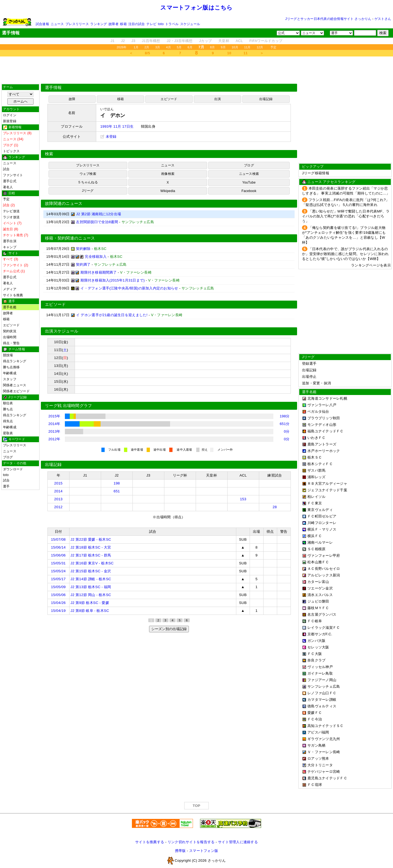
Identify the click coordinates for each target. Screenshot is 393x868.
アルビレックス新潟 (324, 575)
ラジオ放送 (11, 217)
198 (117, 483)
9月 (223, 47)
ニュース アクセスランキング (331, 182)
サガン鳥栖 (316, 745)
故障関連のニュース (64, 203)
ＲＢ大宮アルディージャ (327, 484)
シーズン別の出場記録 (169, 629)
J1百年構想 (151, 41)
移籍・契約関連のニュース (70, 238)
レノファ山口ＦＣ (322, 693)
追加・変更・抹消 (316, 383)
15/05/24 (58, 571)
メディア (10, 289)
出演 (217, 99)
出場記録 (266, 99)
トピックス (11, 151)
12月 (260, 47)
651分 (285, 424)
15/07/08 (58, 539)
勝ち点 (8, 409)
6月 (190, 47)
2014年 (55, 424)
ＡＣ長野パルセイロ (324, 569)
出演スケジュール (62, 331)
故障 (72, 99)
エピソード (11, 325)
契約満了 (83, 264)
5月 (179, 47)
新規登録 (10, 121)
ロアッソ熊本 (318, 758)
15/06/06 (58, 555)
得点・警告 (11, 343)
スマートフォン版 (204, 851)
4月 (168, 47)
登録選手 (309, 363)
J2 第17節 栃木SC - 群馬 (91, 555)
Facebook (249, 191)
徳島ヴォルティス (322, 706)
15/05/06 (58, 595)
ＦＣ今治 (315, 719)
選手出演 (10, 241)
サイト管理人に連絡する (238, 842)
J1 (113, 41)
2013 (58, 499)
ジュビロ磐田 (318, 601)
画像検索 (168, 174)
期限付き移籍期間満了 (99, 272)
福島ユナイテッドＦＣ (326, 431)
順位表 (8, 403)
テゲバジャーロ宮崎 (324, 772)
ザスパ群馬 (316, 470)
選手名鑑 (10, 307)
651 (117, 491)
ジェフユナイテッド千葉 (327, 490)
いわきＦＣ (316, 438)
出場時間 (10, 337)
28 (275, 507)
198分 (285, 416)
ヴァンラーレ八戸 (322, 405)
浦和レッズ (316, 477)
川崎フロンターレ (322, 523)
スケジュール (190, 24)
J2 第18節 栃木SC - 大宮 (91, 547)
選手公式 (10, 181)
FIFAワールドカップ (266, 41)
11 (246, 53)
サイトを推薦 (13, 295)
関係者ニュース (15, 385)
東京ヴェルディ (320, 510)
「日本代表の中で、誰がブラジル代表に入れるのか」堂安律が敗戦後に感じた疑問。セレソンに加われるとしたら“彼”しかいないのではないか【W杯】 (345, 254)
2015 (58, 483)
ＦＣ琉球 (315, 785)
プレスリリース (77, 24)
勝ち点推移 (11, 367)
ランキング (99, 24)
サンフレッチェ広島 (324, 686)
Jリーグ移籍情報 (316, 173)
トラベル (172, 24)
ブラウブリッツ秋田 (324, 418)
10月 (235, 47)
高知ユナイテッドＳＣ (326, 726)
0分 (287, 431)
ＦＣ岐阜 (315, 621)
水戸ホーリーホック (324, 451)
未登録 (108, 137)
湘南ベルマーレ (320, 542)
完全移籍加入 (96, 257)
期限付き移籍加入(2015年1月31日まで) (113, 280)
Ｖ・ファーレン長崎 (324, 752)
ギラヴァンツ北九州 (324, 739)
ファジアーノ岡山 (322, 680)
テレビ (151, 24)
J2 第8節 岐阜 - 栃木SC (90, 611)
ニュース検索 (249, 174)
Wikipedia (168, 191)
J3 (133, 41)
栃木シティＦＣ (320, 464)
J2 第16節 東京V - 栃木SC (92, 563)
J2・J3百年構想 (180, 41)
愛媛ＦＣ (315, 713)
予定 (273, 47)
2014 (58, 491)
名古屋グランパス (322, 614)
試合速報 (42, 24)
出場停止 (309, 377)
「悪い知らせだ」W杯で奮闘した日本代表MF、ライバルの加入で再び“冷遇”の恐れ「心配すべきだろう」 (346, 216)
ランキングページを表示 (371, 265)
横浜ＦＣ (315, 536)
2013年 (55, 431)
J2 (123, 41)
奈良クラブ (316, 660)
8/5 (148, 53)
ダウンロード (13, 469)
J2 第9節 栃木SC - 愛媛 (90, 603)
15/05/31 (58, 563)
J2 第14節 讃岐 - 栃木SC (91, 579)
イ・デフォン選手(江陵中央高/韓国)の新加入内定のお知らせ (129, 288)
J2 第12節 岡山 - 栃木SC (91, 595)
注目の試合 (137, 24)
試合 (6, 169)
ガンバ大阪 (316, 641)
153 (243, 499)
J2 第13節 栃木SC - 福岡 (91, 587)
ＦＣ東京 (315, 503)
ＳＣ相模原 (316, 549)
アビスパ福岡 (318, 732)
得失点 (8, 421)
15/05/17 (58, 579)
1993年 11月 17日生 (117, 126)
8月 (213, 47)
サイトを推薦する (150, 842)
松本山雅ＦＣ (318, 562)
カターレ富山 (318, 582)
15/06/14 (58, 547)
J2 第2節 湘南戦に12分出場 (99, 214)
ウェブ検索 (88, 174)
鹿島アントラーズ (322, 444)
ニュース (57, 24)
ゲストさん (383, 19)
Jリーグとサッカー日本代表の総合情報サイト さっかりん (328, 19)
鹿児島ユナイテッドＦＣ (327, 778)
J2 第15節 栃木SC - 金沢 (91, 571)
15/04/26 (58, 603)
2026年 (122, 47)
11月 (247, 47)
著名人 (8, 187)
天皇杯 (224, 41)
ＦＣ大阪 (315, 654)
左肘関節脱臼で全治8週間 (97, 222)
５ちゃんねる (88, 182)
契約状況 (10, 331)
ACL (239, 41)
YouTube (249, 182)
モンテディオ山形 (322, 425)
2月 (147, 47)
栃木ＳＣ (315, 457)
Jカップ (206, 41)
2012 (58, 507)
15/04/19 (58, 611)
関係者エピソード (16, 391)
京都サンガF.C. (320, 634)
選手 (6, 486)
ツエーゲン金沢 (320, 588)
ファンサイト (13, 175)
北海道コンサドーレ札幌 (327, 398)
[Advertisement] (196, 70)
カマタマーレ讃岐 (322, 700)
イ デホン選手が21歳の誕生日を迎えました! (112, 315)
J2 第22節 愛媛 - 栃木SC (91, 539)
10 (229, 53)
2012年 (55, 439)
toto (161, 24)
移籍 (123, 24)
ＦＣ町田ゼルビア (322, 516)
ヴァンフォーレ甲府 (324, 556)
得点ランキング (15, 361)
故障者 (114, 24)
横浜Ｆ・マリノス (322, 529)
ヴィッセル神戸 (320, 667)
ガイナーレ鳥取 (320, 673)
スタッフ (10, 379)
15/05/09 (58, 587)
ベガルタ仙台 (318, 411)
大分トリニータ (320, 765)
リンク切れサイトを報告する (191, 842)
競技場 (8, 355)
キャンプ (10, 247)
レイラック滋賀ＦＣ (324, 628)
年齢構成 (10, 373)
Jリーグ (88, 191)
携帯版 (180, 851)
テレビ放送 (11, 211)
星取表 (8, 433)
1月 (136, 47)
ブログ (8, 457)
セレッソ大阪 (318, 647)
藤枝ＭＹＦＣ (318, 608)
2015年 (55, 416)
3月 (158, 47)
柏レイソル (316, 497)
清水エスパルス (320, 595)
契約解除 (83, 249)
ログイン (10, 115)
